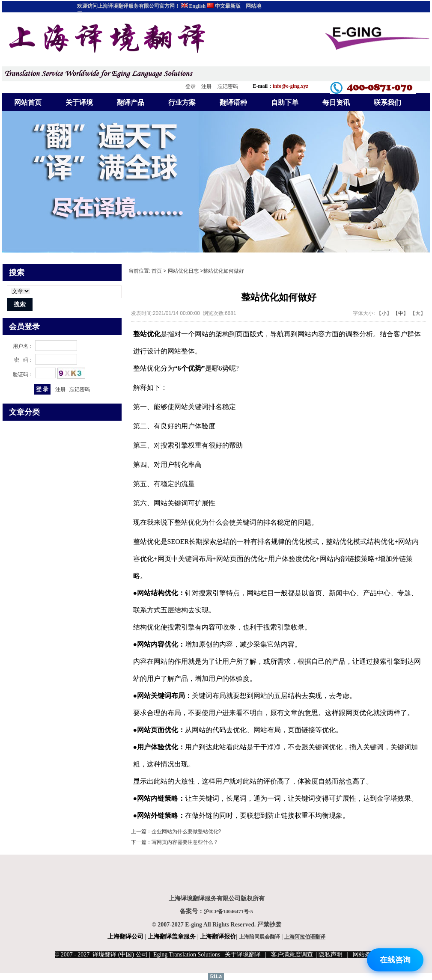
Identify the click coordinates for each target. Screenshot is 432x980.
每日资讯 (336, 102)
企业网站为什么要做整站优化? (186, 832)
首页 (157, 271)
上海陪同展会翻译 (259, 937)
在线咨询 (395, 960)
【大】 (418, 313)
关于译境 (79, 102)
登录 (191, 86)
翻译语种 (233, 102)
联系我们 (387, 102)
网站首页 (28, 102)
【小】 (384, 313)
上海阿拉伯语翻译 (305, 937)
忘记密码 (228, 86)
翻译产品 (131, 102)
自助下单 (285, 102)
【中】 (401, 313)
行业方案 (182, 102)
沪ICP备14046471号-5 (228, 912)
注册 (206, 86)
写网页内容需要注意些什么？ (185, 842)
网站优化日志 (183, 271)
